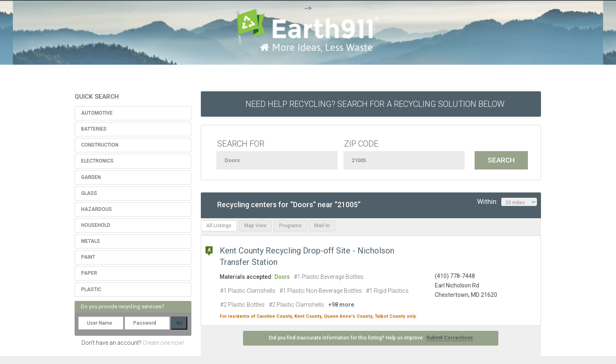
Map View (255, 226)
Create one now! (163, 343)
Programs (290, 226)
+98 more (341, 305)
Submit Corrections (450, 338)
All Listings (219, 226)
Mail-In (322, 226)
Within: (507, 202)
